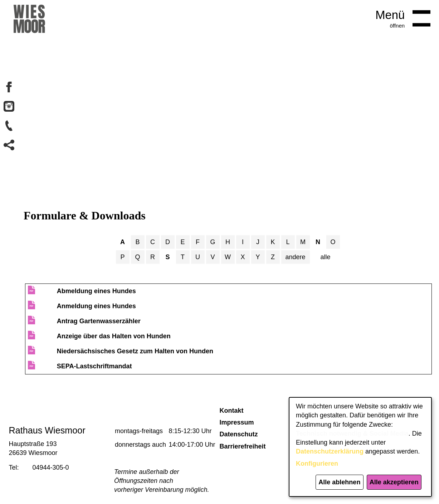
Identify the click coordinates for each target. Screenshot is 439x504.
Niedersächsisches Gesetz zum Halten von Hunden (135, 351)
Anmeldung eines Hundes (96, 306)
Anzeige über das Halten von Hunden (114, 336)
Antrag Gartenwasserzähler (99, 321)
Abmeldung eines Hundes (96, 291)
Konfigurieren (317, 464)
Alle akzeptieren (394, 482)
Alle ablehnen (339, 482)
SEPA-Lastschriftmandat (94, 366)
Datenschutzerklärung (330, 451)
